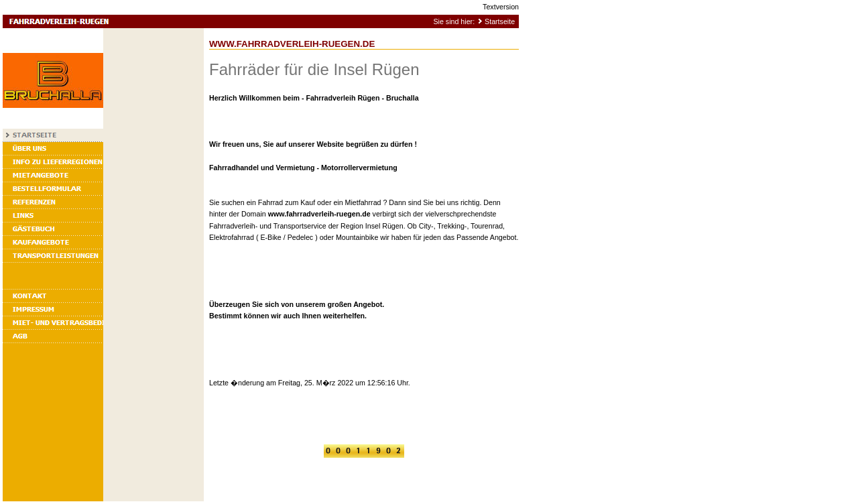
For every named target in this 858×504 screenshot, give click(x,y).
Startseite (500, 21)
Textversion (501, 7)
